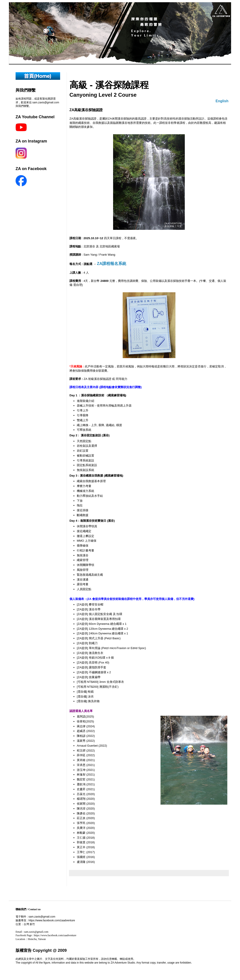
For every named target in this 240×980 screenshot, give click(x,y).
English (222, 101)
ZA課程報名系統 (112, 264)
